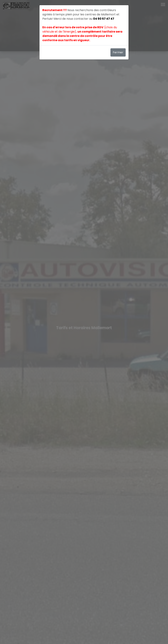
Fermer (118, 52)
